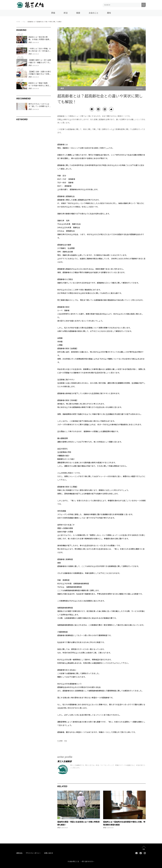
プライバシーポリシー (33, 853)
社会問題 (60, 741)
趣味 (109, 13)
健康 (78, 13)
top (144, 849)
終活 (66, 13)
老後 (66, 741)
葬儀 (53, 13)
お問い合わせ (49, 853)
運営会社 (19, 853)
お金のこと (94, 13)
